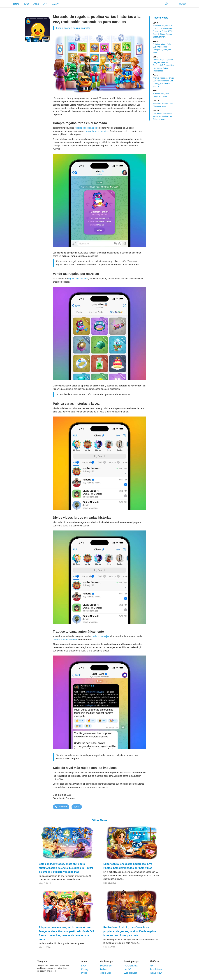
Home (16, 4)
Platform (154, 961)
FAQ (26, 4)
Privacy (85, 969)
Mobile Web (106, 973)
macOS (128, 969)
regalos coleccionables (86, 128)
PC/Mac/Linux (131, 966)
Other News (99, 820)
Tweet (77, 807)
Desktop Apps (131, 961)
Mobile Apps (106, 961)
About (84, 961)
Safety (55, 4)
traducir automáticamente (65, 640)
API (45, 4)
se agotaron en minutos (97, 131)
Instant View (156, 973)
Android (104, 969)
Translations (156, 969)
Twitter (180, 4)
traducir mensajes (101, 636)
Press (84, 973)
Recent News (160, 18)
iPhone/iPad (106, 966)
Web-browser (130, 973)
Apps (36, 4)
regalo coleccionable (78, 279)
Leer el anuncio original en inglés (73, 28)
